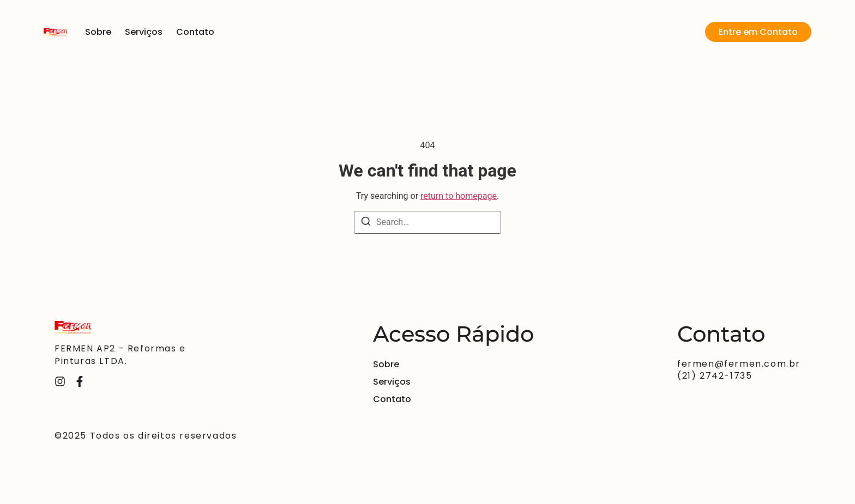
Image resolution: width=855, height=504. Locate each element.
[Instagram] (60, 381)
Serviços (144, 32)
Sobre (98, 32)
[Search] (366, 223)
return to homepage (459, 196)
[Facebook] (80, 381)
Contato (195, 32)
